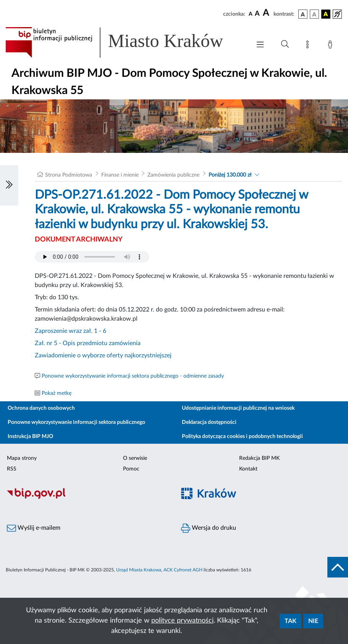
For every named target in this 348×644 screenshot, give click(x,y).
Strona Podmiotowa (69, 175)
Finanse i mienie (120, 175)
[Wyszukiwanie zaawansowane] (285, 44)
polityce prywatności (182, 621)
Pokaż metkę (57, 393)
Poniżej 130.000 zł (230, 175)
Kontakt (248, 469)
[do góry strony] (338, 567)
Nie (313, 621)
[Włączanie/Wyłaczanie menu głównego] (260, 45)
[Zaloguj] (332, 46)
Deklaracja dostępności (209, 422)
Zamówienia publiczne (173, 175)
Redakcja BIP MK (259, 458)
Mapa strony (22, 458)
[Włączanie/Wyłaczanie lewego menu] (9, 185)
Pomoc (131, 469)
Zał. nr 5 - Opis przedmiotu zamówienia (88, 343)
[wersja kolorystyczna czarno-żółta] (326, 14)
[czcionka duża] (267, 13)
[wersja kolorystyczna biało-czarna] (314, 14)
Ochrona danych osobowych (41, 408)
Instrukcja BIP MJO (30, 436)
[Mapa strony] (309, 46)
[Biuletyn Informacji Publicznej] (87, 498)
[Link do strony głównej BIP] (124, 42)
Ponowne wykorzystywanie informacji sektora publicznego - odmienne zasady (133, 376)
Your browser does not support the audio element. (92, 257)
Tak (291, 621)
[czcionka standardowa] (251, 14)
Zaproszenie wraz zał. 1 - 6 (70, 331)
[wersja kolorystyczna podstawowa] (303, 14)
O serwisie (135, 458)
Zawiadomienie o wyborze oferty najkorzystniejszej (103, 355)
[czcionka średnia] (257, 14)
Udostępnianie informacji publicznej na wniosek (238, 408)
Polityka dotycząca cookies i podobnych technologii (242, 436)
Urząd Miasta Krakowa (139, 570)
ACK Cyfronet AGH (183, 570)
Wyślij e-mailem (34, 528)
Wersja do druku (209, 528)
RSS (12, 469)
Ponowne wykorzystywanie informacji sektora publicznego (76, 422)
